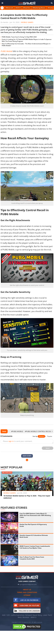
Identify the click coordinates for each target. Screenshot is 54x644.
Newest (41, 436)
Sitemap (27, 595)
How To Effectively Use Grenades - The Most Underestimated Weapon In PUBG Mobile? (26, 45)
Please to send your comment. (18, 441)
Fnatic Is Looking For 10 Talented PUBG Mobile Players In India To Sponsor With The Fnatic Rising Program (27, 40)
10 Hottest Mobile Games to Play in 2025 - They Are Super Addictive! (27, 497)
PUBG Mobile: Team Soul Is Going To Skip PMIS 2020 (19, 37)
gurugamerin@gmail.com (28, 584)
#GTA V (18, 8)
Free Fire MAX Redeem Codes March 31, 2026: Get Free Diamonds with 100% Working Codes (35, 515)
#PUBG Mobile (17, 431)
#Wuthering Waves (39, 8)
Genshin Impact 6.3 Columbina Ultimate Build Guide (34, 536)
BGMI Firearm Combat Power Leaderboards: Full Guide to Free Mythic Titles (35, 547)
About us (27, 590)
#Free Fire (27, 8)
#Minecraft (9, 8)
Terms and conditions (27, 592)
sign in (11, 441)
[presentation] (9, 431)
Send (48, 448)
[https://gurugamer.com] (27, 577)
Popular (50, 436)
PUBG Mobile (6, 51)
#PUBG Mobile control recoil (38, 431)
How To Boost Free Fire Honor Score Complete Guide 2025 (32, 558)
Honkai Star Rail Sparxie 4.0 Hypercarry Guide (33, 525)
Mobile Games (27, 22)
